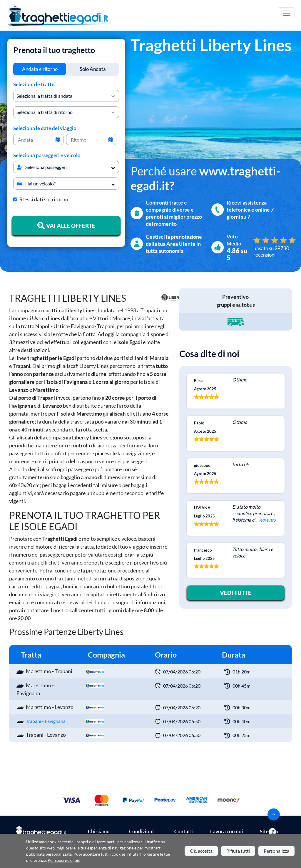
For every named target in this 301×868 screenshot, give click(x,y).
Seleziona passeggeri (42, 167)
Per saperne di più (64, 860)
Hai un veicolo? (36, 184)
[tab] (40, 69)
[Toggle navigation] (286, 13)
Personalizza (276, 851)
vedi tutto (267, 520)
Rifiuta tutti (238, 851)
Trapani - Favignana (46, 721)
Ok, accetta (201, 851)
